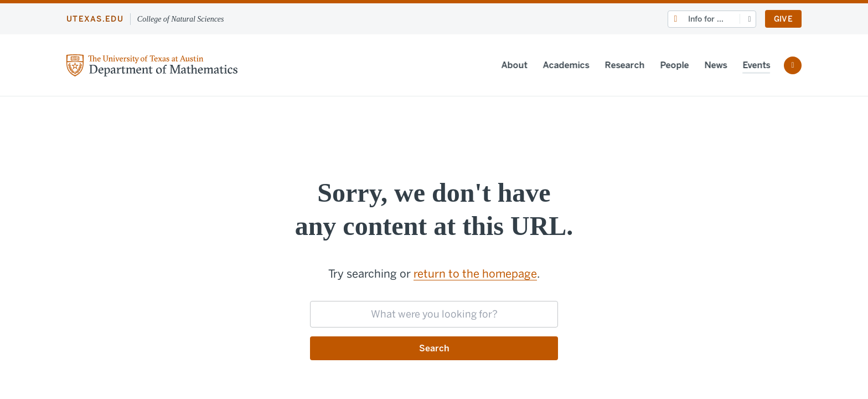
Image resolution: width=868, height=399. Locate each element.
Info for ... (706, 19)
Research (621, 65)
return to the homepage (475, 274)
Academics (562, 65)
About (510, 65)
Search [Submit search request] (434, 348)
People (670, 65)
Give (783, 19)
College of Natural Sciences (181, 19)
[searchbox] (434, 314)
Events (752, 65)
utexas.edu (95, 19)
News (712, 65)
